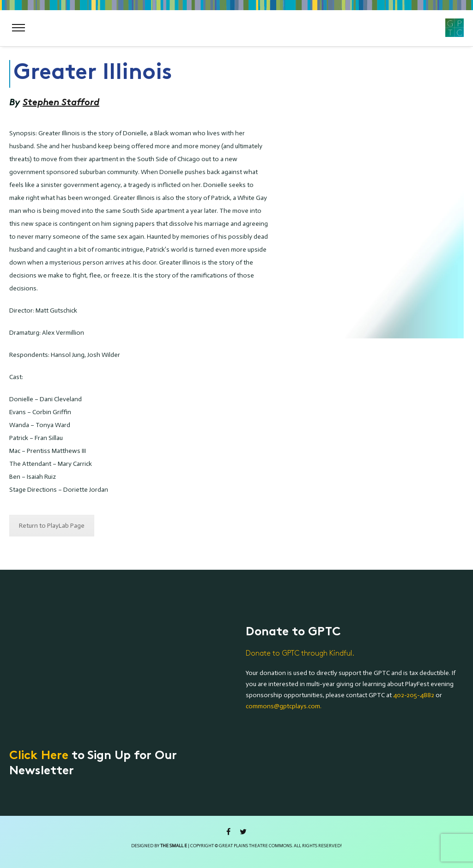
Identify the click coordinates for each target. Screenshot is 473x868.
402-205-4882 (414, 695)
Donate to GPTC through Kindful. (300, 654)
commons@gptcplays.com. (284, 706)
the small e (174, 846)
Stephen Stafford (61, 102)
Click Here (39, 756)
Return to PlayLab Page (52, 526)
